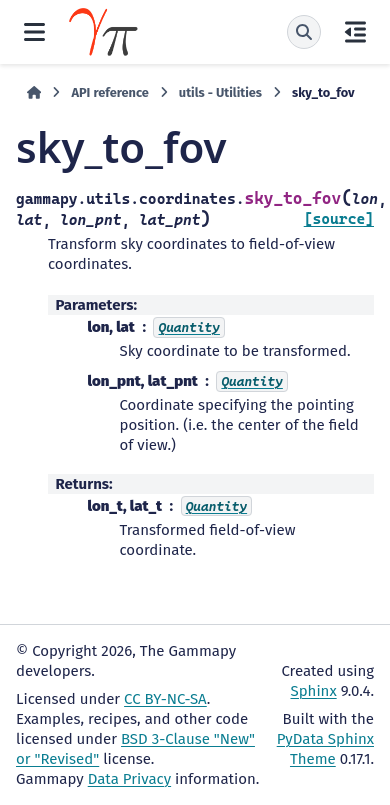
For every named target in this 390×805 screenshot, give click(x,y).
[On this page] (355, 32)
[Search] (304, 32)
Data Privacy (129, 779)
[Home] (34, 93)
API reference (109, 92)
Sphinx (314, 691)
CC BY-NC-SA (165, 699)
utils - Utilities (220, 92)
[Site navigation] (34, 32)
